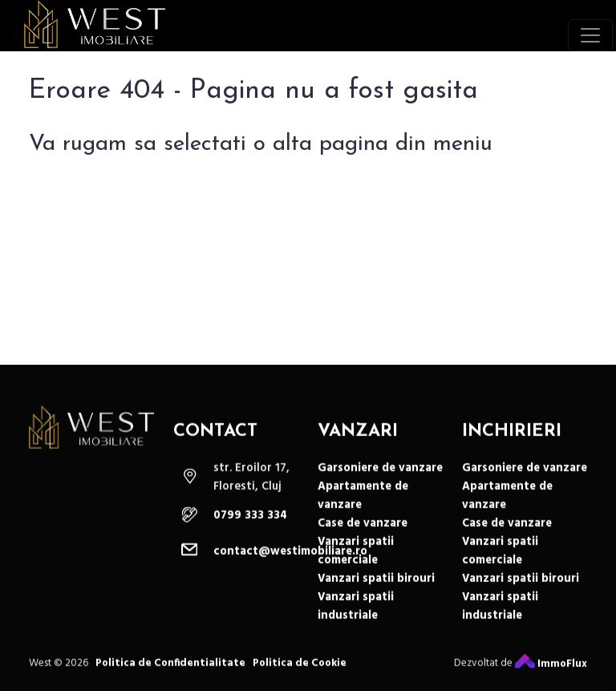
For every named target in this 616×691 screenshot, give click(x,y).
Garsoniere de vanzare (380, 477)
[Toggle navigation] (590, 35)
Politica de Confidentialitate (170, 671)
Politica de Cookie (300, 671)
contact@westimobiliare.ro (290, 560)
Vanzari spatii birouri (376, 587)
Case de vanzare (363, 532)
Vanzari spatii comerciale (356, 560)
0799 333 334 (250, 524)
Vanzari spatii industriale (356, 615)
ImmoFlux (551, 672)
